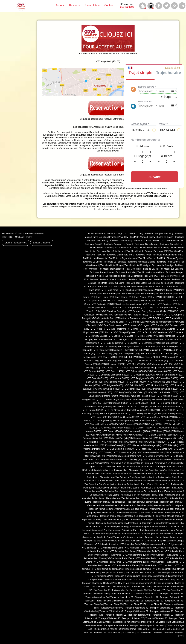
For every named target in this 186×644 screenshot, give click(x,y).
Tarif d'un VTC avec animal (138, 573)
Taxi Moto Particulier (126, 272)
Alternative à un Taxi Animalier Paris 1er (148, 470)
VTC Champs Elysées (124, 332)
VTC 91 (170, 297)
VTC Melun (117, 301)
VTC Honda (96, 329)
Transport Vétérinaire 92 (136, 608)
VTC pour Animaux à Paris (154, 544)
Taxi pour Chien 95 (113, 604)
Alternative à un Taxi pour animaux (131, 509)
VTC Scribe (114, 336)
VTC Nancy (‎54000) (119, 378)
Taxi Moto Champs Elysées (170, 258)
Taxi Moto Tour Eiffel (136, 283)
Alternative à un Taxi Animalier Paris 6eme (163, 477)
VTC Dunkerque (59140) (112, 399)
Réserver (75, 5)
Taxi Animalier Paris (141, 587)
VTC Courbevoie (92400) (137, 399)
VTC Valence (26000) (123, 407)
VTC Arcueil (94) (98, 456)
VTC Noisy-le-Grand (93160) (155, 417)
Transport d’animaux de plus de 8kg (110, 527)
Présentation (92, 5)
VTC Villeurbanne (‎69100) (159, 364)
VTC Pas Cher (114, 308)
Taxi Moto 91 (172, 629)
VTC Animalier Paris (130, 544)
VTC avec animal (161, 569)
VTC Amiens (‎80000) (94, 371)
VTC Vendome (160, 332)
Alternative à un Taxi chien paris (136, 505)
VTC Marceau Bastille (96, 336)
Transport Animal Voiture (101, 509)
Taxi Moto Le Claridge (163, 265)
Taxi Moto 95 (128, 633)
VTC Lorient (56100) (101, 417)
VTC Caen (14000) (115, 371)
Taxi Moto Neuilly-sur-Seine (111, 283)
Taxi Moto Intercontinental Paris (168, 255)
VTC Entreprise (146, 343)
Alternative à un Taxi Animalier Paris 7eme (104, 481)
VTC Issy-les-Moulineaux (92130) (115, 428)
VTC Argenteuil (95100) (142, 375)
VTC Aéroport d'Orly (132, 308)
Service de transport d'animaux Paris (165, 576)
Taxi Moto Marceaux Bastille (141, 262)
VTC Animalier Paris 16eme (136, 562)
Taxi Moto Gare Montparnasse (153, 248)
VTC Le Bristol (144, 332)
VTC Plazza (106, 332)
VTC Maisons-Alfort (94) (116, 438)
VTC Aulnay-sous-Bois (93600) (163, 382)
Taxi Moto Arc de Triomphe (160, 283)
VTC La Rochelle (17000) (166, 392)
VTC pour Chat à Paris (112, 573)
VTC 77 (152, 297)
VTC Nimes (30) (125, 368)
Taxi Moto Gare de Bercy (100, 248)
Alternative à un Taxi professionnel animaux (117, 512)
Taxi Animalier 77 (157, 590)
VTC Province (149, 304)
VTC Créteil (172, 301)
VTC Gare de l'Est (135, 322)
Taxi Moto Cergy (114, 234)
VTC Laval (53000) (161, 431)
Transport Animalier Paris (116, 625)
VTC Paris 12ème (107, 294)
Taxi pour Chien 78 (153, 604)
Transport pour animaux (172, 502)
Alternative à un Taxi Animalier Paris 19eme (127, 498)
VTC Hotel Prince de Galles (144, 339)
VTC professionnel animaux (138, 569)
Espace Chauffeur (42, 243)
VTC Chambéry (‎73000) (171, 421)
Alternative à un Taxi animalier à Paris (141, 516)
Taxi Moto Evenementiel (140, 279)
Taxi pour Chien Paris (113, 601)
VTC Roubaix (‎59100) (97, 378)
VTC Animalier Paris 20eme (125, 565)
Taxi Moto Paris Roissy (121, 241)
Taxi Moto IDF (161, 251)
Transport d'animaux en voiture (128, 537)
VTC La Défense (108, 347)
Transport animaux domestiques (143, 502)
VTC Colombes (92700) (133, 389)
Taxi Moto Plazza (147, 258)
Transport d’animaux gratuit (115, 520)
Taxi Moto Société (94, 244)
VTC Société (131, 343)
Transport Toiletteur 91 (116, 615)
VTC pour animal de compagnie (107, 569)
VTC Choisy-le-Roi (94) (155, 442)
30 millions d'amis (128, 629)
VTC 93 (88, 301)
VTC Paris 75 (100, 350)
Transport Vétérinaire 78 (162, 611)
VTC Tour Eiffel (148, 347)
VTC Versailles (131, 301)
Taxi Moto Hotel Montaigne (137, 265)
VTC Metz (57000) (136, 364)
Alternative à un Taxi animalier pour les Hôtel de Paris (147, 534)
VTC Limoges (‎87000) (145, 368)
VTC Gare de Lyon (94, 322)
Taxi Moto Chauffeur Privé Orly (113, 237)
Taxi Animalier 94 (120, 590)
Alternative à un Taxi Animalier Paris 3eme (133, 474)
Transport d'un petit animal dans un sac (164, 537)
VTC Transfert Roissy (138, 315)
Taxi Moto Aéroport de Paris (151, 272)
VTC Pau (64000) (122, 392)
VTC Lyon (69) (135, 350)
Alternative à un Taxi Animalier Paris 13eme (162, 488)
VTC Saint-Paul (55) (134, 385)
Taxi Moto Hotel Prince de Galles (142, 269)
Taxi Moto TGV (151, 276)
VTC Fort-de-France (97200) (169, 375)
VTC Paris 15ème (145, 294)
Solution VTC (8, 234)
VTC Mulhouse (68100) (160, 371)
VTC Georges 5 (122, 339)
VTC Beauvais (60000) (131, 424)
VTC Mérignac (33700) (143, 410)
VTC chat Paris (165, 565)
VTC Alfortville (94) (133, 442)
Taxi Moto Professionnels (102, 272)
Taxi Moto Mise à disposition (113, 279)
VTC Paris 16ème (164, 294)
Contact (109, 5)
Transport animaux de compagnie (109, 502)
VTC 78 (161, 297)
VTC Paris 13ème (126, 294)
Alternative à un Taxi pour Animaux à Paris (163, 467)
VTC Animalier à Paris (103, 576)
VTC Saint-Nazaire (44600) (143, 403)
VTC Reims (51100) (108, 357)
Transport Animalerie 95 (122, 597)
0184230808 (127, 6)
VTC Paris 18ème (100, 297)
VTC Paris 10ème (164, 290)
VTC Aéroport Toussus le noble (131, 318)
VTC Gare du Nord (174, 318)
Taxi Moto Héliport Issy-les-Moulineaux (123, 276)
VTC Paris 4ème (152, 287)
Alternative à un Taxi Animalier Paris (123, 467)
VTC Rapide (157, 325)
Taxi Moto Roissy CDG (172, 241)
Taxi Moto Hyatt (143, 255)
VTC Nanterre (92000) (114, 382)
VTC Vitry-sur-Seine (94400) (106, 389)
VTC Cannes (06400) (118, 403)
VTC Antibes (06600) (168, 396)
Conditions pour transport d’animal (146, 520)
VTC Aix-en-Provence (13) (170, 368)
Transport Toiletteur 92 (139, 615)
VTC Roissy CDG (158, 315)
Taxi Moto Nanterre (96, 234)
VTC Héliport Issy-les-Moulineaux (125, 304)
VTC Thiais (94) (170, 445)
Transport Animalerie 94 (97, 597)
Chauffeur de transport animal (105, 534)
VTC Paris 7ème (110, 290)
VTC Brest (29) (141, 361)
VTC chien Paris (148, 565)
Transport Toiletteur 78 (156, 618)
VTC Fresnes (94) (144, 449)
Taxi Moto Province (169, 276)
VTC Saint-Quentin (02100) (126, 417)
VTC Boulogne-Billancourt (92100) (112, 375)
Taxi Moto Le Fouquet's (115, 262)
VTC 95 (106, 301)
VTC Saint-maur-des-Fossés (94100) (138, 396)
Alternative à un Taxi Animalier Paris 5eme (120, 477)
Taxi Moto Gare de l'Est (125, 248)
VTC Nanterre (158, 301)
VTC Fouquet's (176, 332)
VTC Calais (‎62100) (142, 392)
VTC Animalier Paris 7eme (150, 551)
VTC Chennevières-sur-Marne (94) (124, 456)
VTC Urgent (143, 325)
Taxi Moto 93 (100, 633)
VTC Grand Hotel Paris (115, 329)
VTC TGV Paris (156, 318)
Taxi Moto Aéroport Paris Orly (159, 234)
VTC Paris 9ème (146, 290)
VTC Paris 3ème (134, 287)
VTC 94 (97, 301)
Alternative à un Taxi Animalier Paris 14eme (106, 491)
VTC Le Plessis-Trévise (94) (110, 460)
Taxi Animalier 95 (138, 590)
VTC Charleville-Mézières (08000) (101, 424)
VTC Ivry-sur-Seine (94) (141, 438)
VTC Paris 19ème (119, 297)
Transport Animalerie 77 (147, 597)
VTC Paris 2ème (117, 287)
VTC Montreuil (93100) (157, 385)
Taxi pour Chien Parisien (106, 629)
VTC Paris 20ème (138, 297)
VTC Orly (148, 308)
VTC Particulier (99, 304)
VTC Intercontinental (150, 329)
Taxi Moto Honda (162, 279)
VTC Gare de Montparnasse (159, 322)
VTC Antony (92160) (173, 414)
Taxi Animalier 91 (161, 587)
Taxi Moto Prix (176, 251)
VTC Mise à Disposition (167, 343)
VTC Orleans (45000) (136, 371)
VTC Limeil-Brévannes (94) (156, 456)
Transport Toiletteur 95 (109, 618)
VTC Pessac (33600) (123, 421)
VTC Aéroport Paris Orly (166, 308)
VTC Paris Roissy (117, 315)
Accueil (60, 5)
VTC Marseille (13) (117, 350)
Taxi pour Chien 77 (133, 604)
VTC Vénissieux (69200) (146, 421)
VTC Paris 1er (100, 287)
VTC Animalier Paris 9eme (108, 555)
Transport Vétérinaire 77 (136, 611)
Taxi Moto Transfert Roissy (146, 241)
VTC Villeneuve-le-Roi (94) (151, 452)
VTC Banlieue (165, 304)
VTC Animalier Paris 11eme (150, 558)
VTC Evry (145, 301)
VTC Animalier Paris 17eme (107, 562)
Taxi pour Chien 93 (174, 601)
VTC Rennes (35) (170, 354)
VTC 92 (179, 297)
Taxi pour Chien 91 (134, 601)
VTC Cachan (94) (163, 449)
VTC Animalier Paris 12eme (136, 555)
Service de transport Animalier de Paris (148, 527)
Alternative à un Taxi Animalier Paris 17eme (142, 495)
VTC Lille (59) (126, 357)
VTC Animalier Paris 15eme (121, 558)
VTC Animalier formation (107, 544)
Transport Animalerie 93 (172, 594)
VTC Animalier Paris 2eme (111, 548)
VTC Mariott (127, 336)
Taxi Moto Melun (144, 633)
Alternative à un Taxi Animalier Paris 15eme (149, 491)
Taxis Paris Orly (166, 580)
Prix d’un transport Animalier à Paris (121, 530)
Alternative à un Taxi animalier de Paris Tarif (132, 463)
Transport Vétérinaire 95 (111, 611)
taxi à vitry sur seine (101, 587)
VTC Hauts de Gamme (112, 343)
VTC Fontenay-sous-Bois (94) (169, 438)
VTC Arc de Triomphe (168, 347)
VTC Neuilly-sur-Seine (128, 347)
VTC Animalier (133, 541)
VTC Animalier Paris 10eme (165, 555)
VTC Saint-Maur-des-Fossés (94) (162, 435)
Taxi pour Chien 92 (154, 601)
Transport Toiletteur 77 (133, 618)
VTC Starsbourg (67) (107, 354)
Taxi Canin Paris (93, 601)
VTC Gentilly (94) (134, 460)
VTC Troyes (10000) (165, 410)
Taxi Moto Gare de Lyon (172, 244)
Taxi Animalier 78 (175, 590)
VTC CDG (173, 311)
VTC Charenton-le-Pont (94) (120, 449)
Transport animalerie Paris (96, 594)
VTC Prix (101, 308)
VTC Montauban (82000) (166, 428)
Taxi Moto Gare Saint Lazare (111, 251)
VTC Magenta (168, 329)
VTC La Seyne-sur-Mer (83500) (115, 414)
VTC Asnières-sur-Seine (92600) (162, 389)
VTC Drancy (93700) (93, 410)
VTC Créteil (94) (136, 435)
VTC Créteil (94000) (137, 382)
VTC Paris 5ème (170, 287)
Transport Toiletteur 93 (162, 615)
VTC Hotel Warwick (103, 339)
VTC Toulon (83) (170, 357)
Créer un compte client (16, 243)
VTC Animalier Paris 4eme (165, 548)
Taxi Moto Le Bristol (92, 262)
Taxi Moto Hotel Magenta (95, 258)
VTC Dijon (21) (125, 361)
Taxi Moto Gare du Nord (147, 244)
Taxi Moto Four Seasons (171, 269)
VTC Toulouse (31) (153, 350)
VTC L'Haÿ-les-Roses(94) (113, 445)
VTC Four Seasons (169, 339)
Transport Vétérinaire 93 (162, 608)
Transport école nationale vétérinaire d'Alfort (133, 622)
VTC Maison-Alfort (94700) (137, 431)
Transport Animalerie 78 (172, 597)
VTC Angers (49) (108, 361)
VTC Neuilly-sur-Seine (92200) (147, 414)
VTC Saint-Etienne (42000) (147, 357)
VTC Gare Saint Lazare (110, 325)
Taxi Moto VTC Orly (134, 234)
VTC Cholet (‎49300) (143, 428)
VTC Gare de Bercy (115, 322)
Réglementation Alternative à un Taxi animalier (105, 470)
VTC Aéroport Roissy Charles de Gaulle (147, 311)
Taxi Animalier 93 (102, 590)
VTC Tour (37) (108, 368)
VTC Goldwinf (171, 325)
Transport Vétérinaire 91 (111, 608)
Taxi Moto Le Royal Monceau (123, 258)
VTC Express (130, 325)
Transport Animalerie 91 (122, 594)
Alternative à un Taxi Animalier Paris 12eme (118, 488)
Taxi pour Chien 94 (93, 604)
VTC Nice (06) (171, 350)
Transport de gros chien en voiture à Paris (104, 541)
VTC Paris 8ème (128, 290)
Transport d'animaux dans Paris (130, 576)
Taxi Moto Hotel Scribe (168, 262)
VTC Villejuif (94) (92, 442)
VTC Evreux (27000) (113, 431)
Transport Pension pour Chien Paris (147, 625)
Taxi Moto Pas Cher (95, 255)
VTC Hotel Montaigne (165, 336)
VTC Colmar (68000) (168, 403)
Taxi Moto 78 (158, 629)
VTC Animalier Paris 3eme (138, 548)
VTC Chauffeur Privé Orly (114, 311)
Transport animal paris (111, 516)
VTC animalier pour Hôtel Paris (168, 573)
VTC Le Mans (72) (159, 361)
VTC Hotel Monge (144, 336)
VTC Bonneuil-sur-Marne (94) (158, 460)
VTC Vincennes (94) (112, 442)
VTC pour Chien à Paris (145, 580)
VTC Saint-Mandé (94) (125, 452)
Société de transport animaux (110, 523)
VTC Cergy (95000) (153, 424)
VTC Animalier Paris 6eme (123, 551)
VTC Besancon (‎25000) (114, 364)
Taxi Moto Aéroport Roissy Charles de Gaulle (152, 237)
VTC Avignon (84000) (112, 385)
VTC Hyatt (133, 329)
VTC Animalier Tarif (151, 541)
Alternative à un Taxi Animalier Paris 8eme (147, 481)
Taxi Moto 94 (114, 633)
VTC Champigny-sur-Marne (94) (111, 435)
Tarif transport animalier (152, 512)
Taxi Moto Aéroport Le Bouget (119, 244)
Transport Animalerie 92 (147, 594)
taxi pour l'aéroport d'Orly (144, 583)
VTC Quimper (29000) (146, 407)
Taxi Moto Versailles (163, 633)
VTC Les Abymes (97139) (117, 410)
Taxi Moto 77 (144, 629)
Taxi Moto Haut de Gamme (139, 251)
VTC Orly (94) (106, 452)
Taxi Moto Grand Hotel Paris (120, 255)
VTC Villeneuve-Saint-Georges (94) (144, 445)
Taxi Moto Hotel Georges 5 (111, 269)
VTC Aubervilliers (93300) (171, 407)
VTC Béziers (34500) (162, 399)
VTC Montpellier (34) (129, 354)
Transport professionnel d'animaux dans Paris (110, 580)
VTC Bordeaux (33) (150, 354)
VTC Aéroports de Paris (103, 318)
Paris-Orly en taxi (121, 583)
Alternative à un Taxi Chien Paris (142, 523)
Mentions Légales (24, 237)
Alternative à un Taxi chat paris (168, 505)
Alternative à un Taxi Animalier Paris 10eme (132, 484)
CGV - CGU (8, 237)
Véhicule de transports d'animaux (103, 505)
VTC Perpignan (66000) (142, 378)
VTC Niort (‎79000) (102, 421)
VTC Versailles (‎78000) (167, 378)
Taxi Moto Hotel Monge (112, 265)
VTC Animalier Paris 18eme (165, 562)
